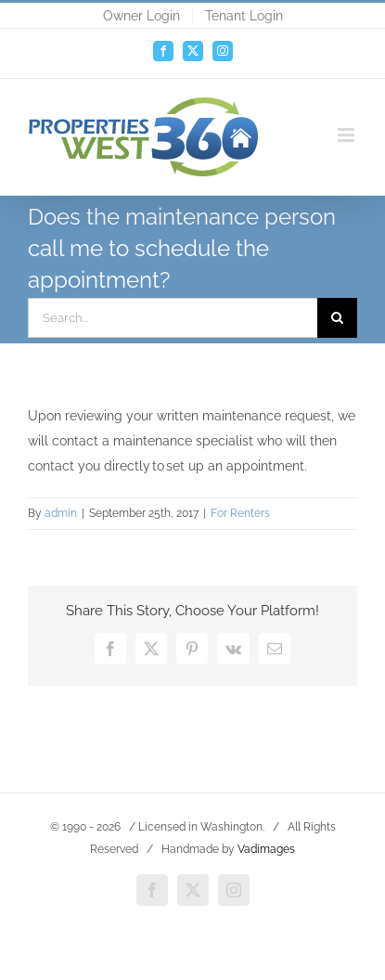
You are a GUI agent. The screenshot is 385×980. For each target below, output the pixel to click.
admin (61, 513)
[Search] (337, 318)
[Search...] (173, 318)
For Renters (240, 513)
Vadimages (266, 849)
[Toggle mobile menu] (347, 135)
